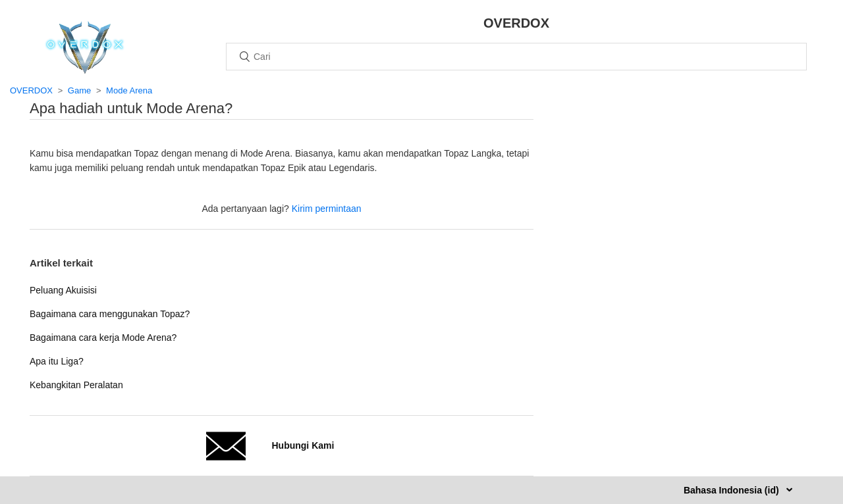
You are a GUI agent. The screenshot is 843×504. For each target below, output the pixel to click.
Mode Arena (129, 90)
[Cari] (516, 57)
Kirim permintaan (327, 209)
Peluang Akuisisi (63, 290)
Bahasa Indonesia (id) (733, 490)
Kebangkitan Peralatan (76, 385)
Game (79, 90)
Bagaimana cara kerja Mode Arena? (103, 338)
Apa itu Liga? (57, 361)
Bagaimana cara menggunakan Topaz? (110, 314)
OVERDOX (31, 90)
